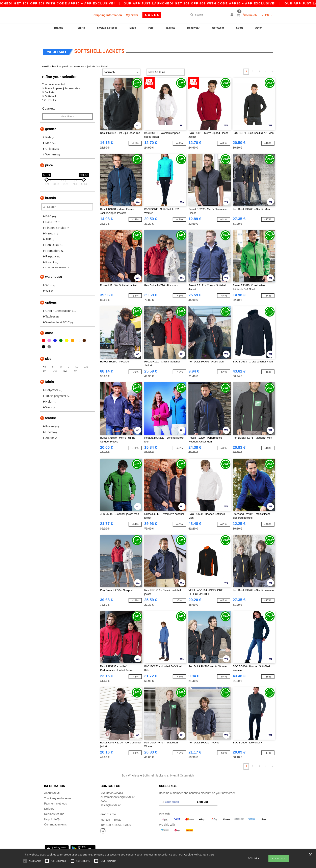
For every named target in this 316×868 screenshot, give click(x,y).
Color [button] (49, 324)
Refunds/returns (54, 806)
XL (76, 358)
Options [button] (51, 294)
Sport (239, 28)
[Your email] (177, 793)
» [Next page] (272, 63)
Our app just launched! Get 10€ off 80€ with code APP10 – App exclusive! (214, 3)
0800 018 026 (109, 806)
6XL (76, 363)
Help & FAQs (52, 811)
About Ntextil (52, 785)
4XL (55, 363)
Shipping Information (108, 15)
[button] (233, 15)
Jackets (170, 28)
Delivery (49, 800)
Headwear (193, 28)
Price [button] (49, 157)
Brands (59, 28)
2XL (86, 358)
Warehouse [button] (54, 268)
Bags (133, 28)
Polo (151, 28)
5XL (66, 363)
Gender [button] (50, 120)
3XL (45, 363)
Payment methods (56, 795)
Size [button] (48, 350)
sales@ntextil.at (111, 797)
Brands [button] (50, 189)
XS (44, 358)
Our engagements (55, 816)
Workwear (218, 28)
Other (258, 28)
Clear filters (68, 108)
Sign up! (202, 793)
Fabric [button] (50, 373)
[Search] (208, 15)
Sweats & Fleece (107, 28)
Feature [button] (50, 410)
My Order (132, 15)
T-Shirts (80, 28)
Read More (208, 855)
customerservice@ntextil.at (117, 789)
